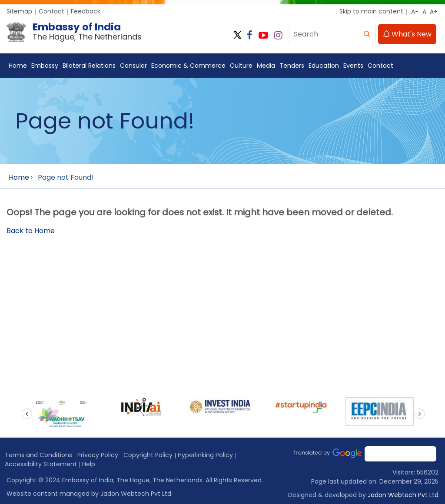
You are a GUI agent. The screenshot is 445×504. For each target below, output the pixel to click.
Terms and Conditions (38, 455)
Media (266, 66)
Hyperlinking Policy (205, 455)
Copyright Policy (148, 455)
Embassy (45, 66)
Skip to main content (371, 11)
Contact (51, 11)
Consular (133, 66)
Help (89, 464)
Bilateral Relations (89, 66)
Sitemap (19, 11)
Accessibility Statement (41, 464)
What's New (407, 34)
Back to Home (31, 231)
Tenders (292, 66)
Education (324, 66)
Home (18, 66)
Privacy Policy (98, 455)
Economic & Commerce (188, 66)
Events (353, 66)
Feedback (86, 11)
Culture (241, 66)
